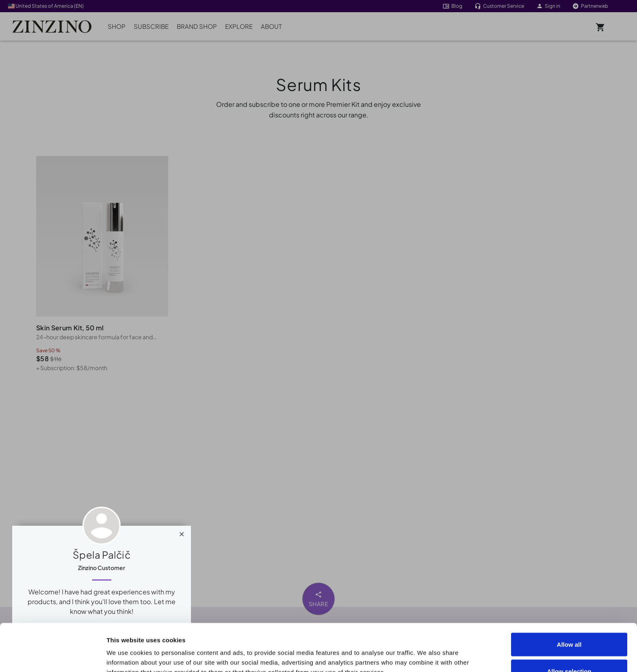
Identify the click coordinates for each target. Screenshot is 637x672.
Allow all (569, 597)
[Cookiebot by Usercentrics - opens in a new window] (53, 656)
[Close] (182, 532)
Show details (460, 651)
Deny (569, 650)
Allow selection (569, 624)
